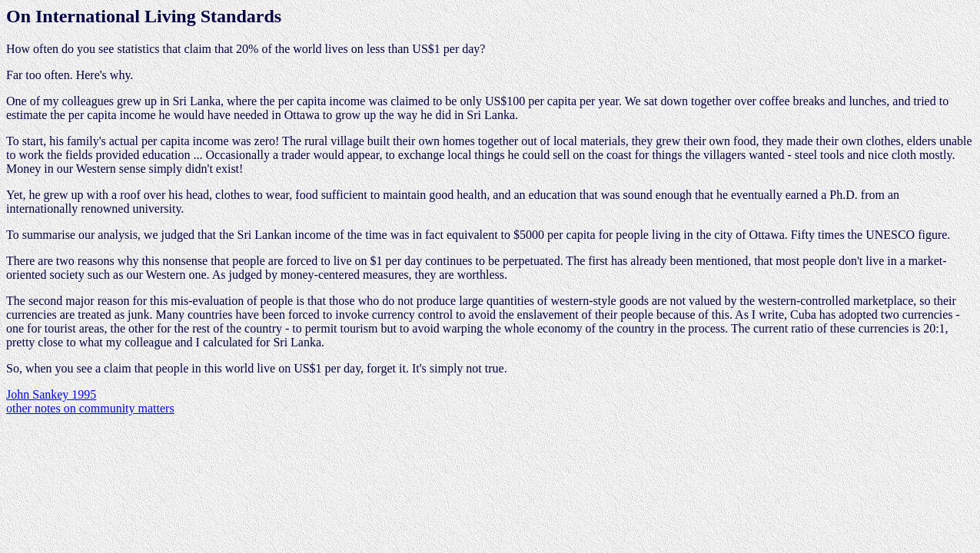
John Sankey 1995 (51, 394)
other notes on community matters (90, 408)
